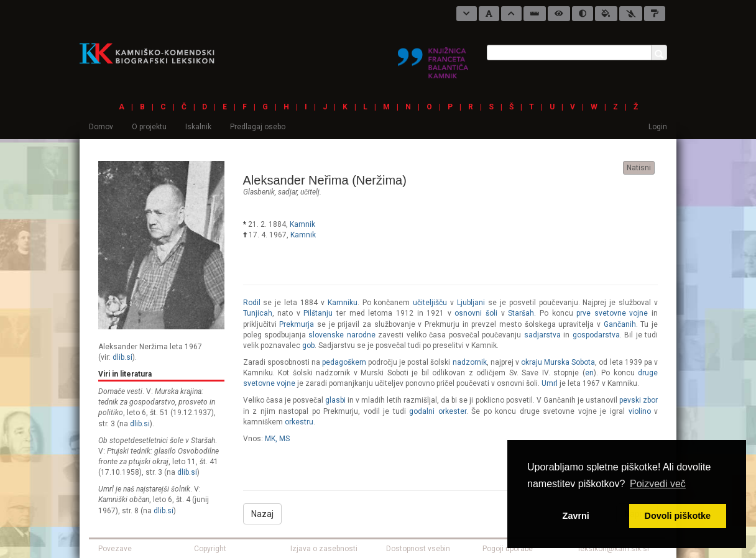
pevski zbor (638, 400)
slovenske (326, 335)
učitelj (310, 192)
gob (308, 345)
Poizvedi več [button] (658, 484)
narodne (361, 335)
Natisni (639, 168)
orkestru (299, 422)
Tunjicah (258, 313)
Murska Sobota (569, 362)
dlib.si (122, 357)
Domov (101, 127)
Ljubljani (471, 303)
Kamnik (302, 224)
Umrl (550, 383)
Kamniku (343, 303)
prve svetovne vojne (612, 313)
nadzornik (470, 362)
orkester (452, 411)
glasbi (335, 400)
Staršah (521, 313)
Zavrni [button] (576, 516)
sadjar (288, 192)
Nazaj (262, 514)
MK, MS (277, 439)
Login (658, 127)
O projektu (149, 127)
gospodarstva (596, 335)
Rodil (252, 303)
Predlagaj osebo (258, 127)
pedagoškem (344, 362)
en (589, 373)
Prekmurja (297, 324)
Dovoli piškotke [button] (678, 516)
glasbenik (259, 192)
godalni (422, 411)
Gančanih (620, 324)
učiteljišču (430, 303)
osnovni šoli (476, 313)
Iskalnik (198, 127)
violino (640, 411)
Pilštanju (318, 313)
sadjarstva (542, 335)
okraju (532, 362)
